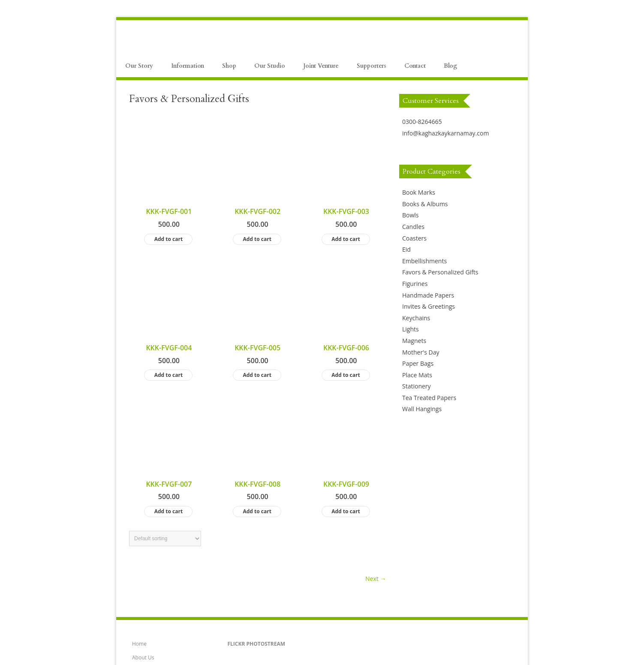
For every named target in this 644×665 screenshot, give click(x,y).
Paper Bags (418, 363)
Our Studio (270, 66)
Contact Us (145, 601)
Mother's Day (421, 352)
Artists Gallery (149, 588)
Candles (413, 227)
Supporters (372, 66)
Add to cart (169, 167)
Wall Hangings (422, 409)
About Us (143, 478)
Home (139, 464)
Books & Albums (425, 204)
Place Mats (417, 375)
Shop (229, 66)
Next (376, 363)
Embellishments (424, 261)
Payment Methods (154, 519)
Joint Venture (321, 66)
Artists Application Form (161, 574)
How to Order (148, 533)
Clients (140, 615)
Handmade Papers (428, 295)
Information (188, 66)
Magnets (414, 341)
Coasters (414, 238)
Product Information (156, 505)
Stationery (417, 386)
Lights (411, 329)
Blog (450, 66)
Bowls (411, 215)
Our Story (139, 66)
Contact (415, 66)
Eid (406, 249)
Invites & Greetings (429, 306)
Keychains (416, 318)
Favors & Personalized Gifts (440, 272)
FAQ (137, 546)
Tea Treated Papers (429, 398)
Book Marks (419, 192)
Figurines (415, 284)
